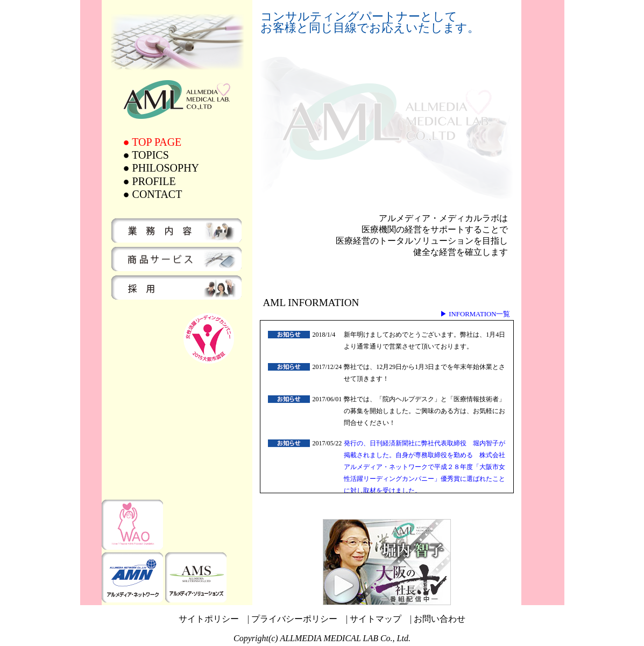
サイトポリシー (209, 619)
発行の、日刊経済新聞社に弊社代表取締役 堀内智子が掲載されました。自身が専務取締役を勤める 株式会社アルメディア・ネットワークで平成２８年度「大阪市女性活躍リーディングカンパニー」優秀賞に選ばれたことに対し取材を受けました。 (424, 467)
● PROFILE (150, 181)
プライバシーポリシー (294, 619)
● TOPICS (146, 155)
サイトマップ (376, 619)
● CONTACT (153, 194)
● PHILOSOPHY (161, 168)
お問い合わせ (440, 619)
